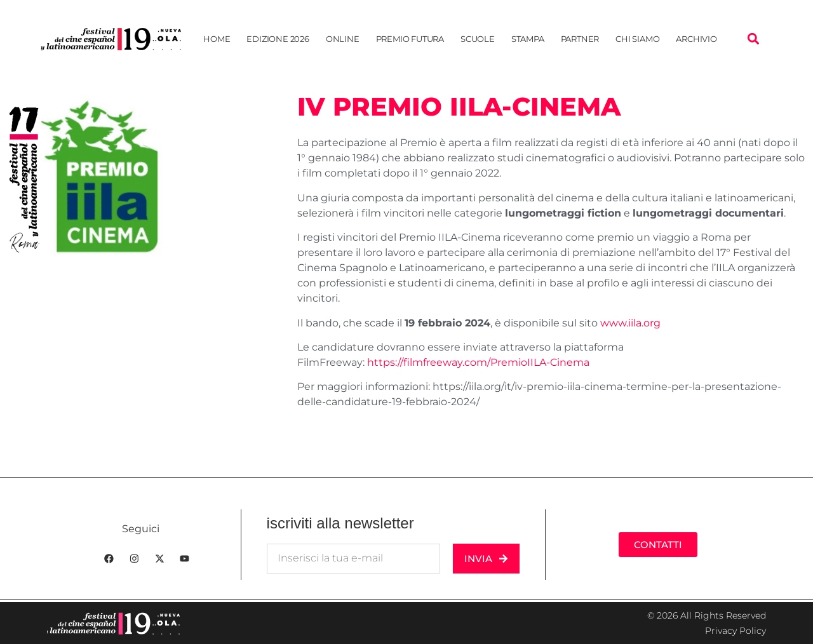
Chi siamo (637, 39)
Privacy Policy (736, 631)
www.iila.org (630, 323)
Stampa (528, 39)
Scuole (478, 39)
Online (343, 39)
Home (217, 39)
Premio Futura (410, 39)
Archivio (696, 39)
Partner (580, 39)
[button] (753, 39)
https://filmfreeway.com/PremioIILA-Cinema (478, 362)
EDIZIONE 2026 (278, 39)
